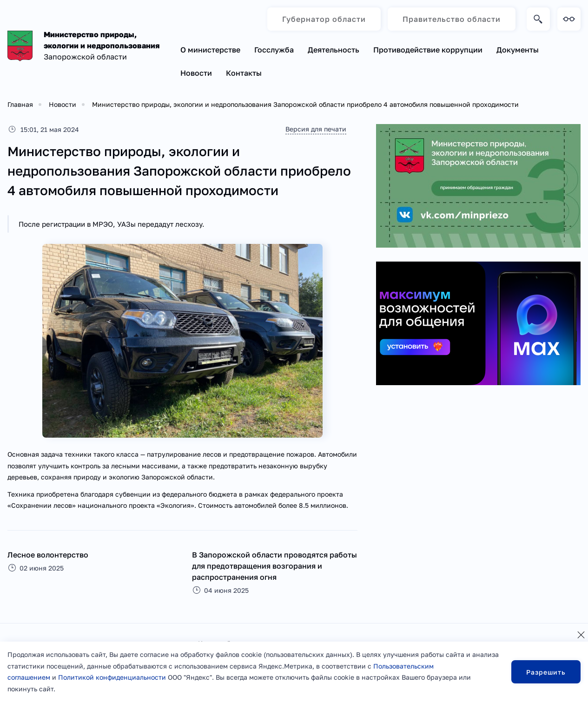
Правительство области (452, 19)
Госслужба (274, 50)
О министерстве (210, 50)
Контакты (244, 73)
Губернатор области (324, 19)
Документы (518, 50)
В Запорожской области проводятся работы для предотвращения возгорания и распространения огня (274, 566)
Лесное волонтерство (48, 555)
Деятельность (334, 50)
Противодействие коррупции (428, 50)
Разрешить (546, 672)
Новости (196, 73)
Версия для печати (316, 129)
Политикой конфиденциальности (112, 677)
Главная (20, 104)
